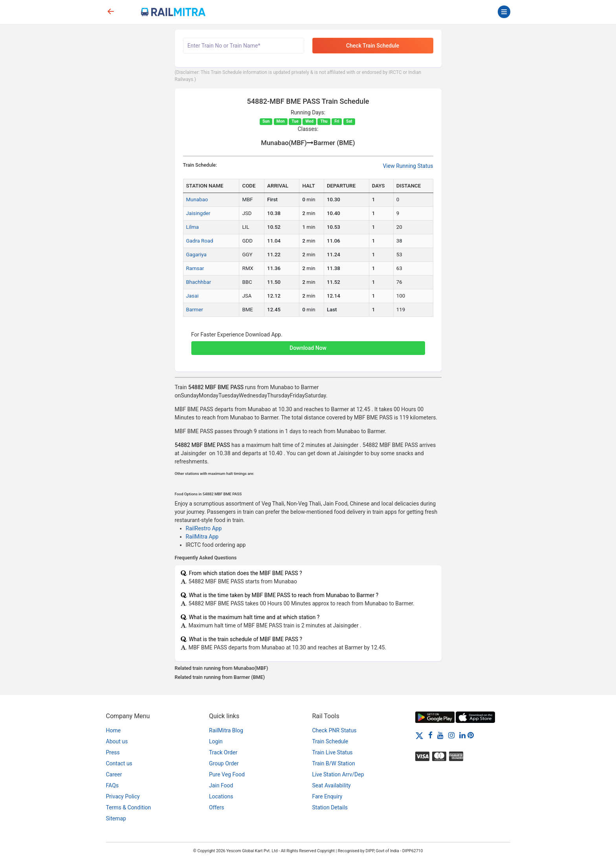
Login (216, 741)
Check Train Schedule (373, 46)
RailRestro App (204, 528)
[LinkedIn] (462, 735)
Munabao (197, 199)
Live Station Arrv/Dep (338, 774)
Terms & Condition (129, 807)
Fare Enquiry (327, 796)
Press (113, 752)
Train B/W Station (334, 763)
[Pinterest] (471, 735)
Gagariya (196, 255)
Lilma (193, 227)
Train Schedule (330, 741)
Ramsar (195, 268)
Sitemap (116, 818)
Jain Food (221, 785)
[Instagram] (451, 735)
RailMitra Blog (226, 730)
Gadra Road (200, 241)
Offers (217, 807)
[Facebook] (430, 735)
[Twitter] (419, 735)
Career (114, 774)
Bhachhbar (199, 282)
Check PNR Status (335, 730)
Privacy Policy (123, 796)
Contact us (119, 763)
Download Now (308, 348)
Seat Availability (332, 785)
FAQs (113, 785)
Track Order (223, 752)
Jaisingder (198, 213)
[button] (308, 344)
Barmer (195, 310)
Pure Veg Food (227, 774)
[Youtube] (440, 735)
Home (114, 730)
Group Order (224, 763)
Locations (221, 796)
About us (117, 741)
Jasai (192, 296)
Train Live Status (333, 752)
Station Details (330, 807)
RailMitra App (202, 537)
